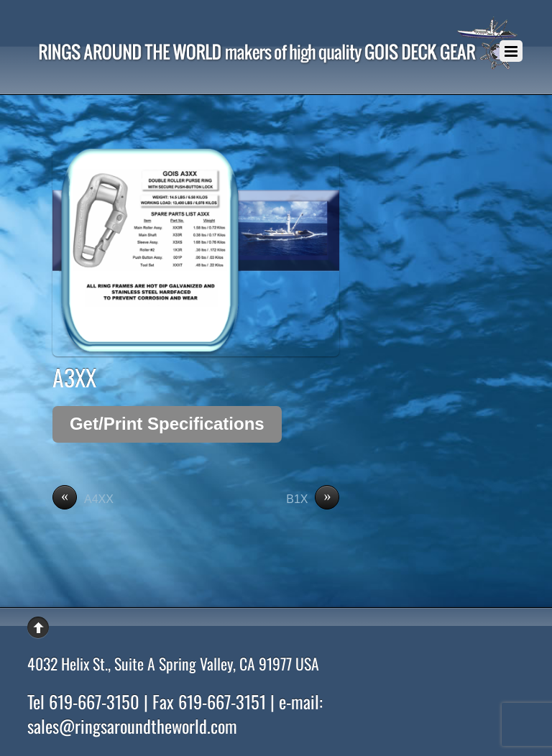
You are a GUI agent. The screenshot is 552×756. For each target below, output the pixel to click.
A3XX (74, 377)
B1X (313, 499)
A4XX (83, 499)
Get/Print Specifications (167, 424)
